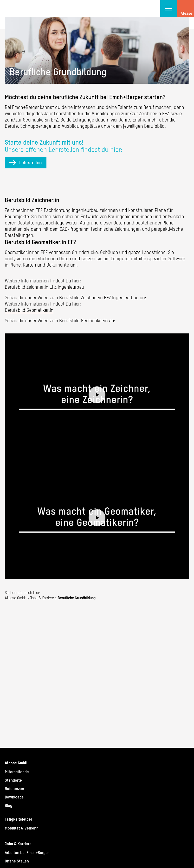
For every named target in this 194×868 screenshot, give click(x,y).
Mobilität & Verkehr (21, 828)
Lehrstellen (31, 163)
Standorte (13, 780)
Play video (97, 395)
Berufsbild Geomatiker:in (29, 310)
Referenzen (14, 789)
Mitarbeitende (17, 772)
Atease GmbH (16, 598)
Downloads (14, 797)
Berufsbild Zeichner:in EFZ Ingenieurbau (45, 287)
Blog (9, 805)
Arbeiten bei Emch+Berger (27, 853)
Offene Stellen (17, 861)
